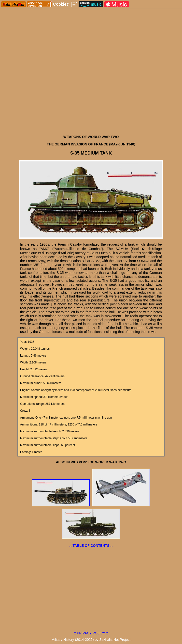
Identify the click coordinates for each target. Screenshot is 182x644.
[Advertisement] (91, 95)
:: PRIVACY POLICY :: (91, 633)
